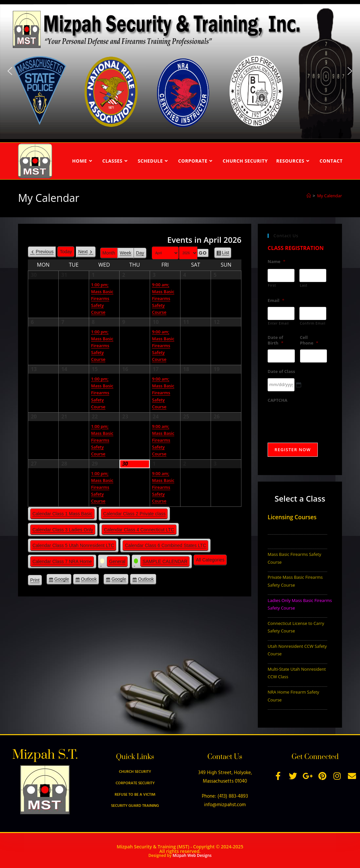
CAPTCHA (277, 400)
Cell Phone (309, 340)
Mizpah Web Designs (192, 855)
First (272, 285)
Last (303, 285)
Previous (45, 252)
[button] (10, 71)
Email (276, 301)
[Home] (309, 196)
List (226, 254)
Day (140, 253)
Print (36, 581)
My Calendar (330, 196)
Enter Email (278, 323)
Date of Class (281, 372)
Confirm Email (313, 323)
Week (126, 253)
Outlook (89, 580)
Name (276, 262)
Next (83, 252)
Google (62, 580)
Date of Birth (275, 340)
